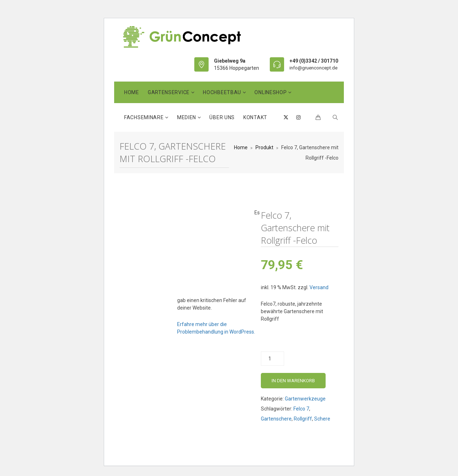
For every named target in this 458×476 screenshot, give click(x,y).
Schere (322, 419)
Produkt (264, 147)
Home (132, 92)
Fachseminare (145, 117)
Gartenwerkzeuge (305, 399)
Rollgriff (303, 419)
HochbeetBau (223, 92)
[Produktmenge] (272, 359)
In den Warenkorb (293, 381)
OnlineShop (271, 92)
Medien (187, 117)
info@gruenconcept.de (313, 68)
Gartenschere (276, 419)
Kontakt (255, 117)
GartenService (169, 92)
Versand (319, 287)
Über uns (222, 117)
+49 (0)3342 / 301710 (314, 61)
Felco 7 (301, 409)
